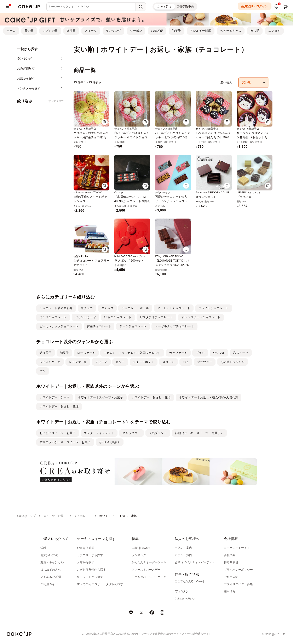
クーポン (136, 31)
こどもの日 (50, 31)
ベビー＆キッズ (231, 31)
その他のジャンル (232, 362)
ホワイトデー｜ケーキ (55, 397)
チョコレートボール (135, 308)
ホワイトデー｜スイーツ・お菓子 (100, 397)
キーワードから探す (90, 577)
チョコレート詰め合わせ (56, 308)
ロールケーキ (86, 353)
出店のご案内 (183, 548)
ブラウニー (205, 362)
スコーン (168, 362)
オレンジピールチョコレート (201, 317)
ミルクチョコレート (53, 317)
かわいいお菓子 (110, 442)
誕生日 (71, 31)
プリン (200, 353)
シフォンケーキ (50, 362)
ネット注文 (165, 7)
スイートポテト (144, 362)
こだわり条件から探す (91, 570)
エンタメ (274, 31)
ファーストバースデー (146, 570)
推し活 (255, 31)
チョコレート (83, 516)
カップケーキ (178, 353)
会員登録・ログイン (255, 6)
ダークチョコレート (133, 326)
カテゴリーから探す (90, 555)
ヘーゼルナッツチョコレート (174, 326)
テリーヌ (101, 362)
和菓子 (177, 31)
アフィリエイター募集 (238, 584)
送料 (43, 548)
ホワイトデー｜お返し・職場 (151, 397)
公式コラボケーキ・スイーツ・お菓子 (65, 442)
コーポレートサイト (237, 548)
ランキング (113, 31)
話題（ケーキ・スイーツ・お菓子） (199, 433)
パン (43, 371)
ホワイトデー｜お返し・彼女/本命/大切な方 (209, 397)
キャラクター (131, 433)
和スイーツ (241, 353)
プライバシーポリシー (238, 570)
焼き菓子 (46, 353)
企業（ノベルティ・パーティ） (195, 562)
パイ (186, 362)
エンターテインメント (99, 433)
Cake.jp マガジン (185, 599)
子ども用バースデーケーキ (149, 577)
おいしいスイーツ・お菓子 (58, 433)
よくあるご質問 (51, 577)
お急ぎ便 (157, 31)
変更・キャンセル (52, 562)
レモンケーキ (78, 362)
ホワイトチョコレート (214, 308)
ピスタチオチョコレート (156, 317)
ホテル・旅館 (183, 555)
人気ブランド (158, 433)
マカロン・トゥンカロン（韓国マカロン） (132, 353)
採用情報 (230, 591)
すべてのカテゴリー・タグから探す (100, 584)
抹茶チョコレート (99, 326)
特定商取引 (231, 562)
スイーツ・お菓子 (55, 516)
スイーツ (91, 31)
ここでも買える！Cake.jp (190, 581)
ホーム (11, 31)
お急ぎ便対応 (86, 548)
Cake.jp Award (141, 548)
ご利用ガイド (49, 584)
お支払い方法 (49, 555)
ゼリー (120, 362)
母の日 (29, 31)
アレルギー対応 (201, 31)
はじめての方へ (51, 570)
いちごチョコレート (118, 317)
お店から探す (86, 562)
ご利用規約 (231, 577)
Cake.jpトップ (26, 516)
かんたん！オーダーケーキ (149, 562)
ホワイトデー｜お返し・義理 (59, 406)
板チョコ (87, 308)
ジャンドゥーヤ (86, 317)
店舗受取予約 (185, 7)
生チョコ (107, 308)
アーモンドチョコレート (174, 308)
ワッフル (219, 353)
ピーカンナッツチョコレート (59, 326)
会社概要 (230, 555)
